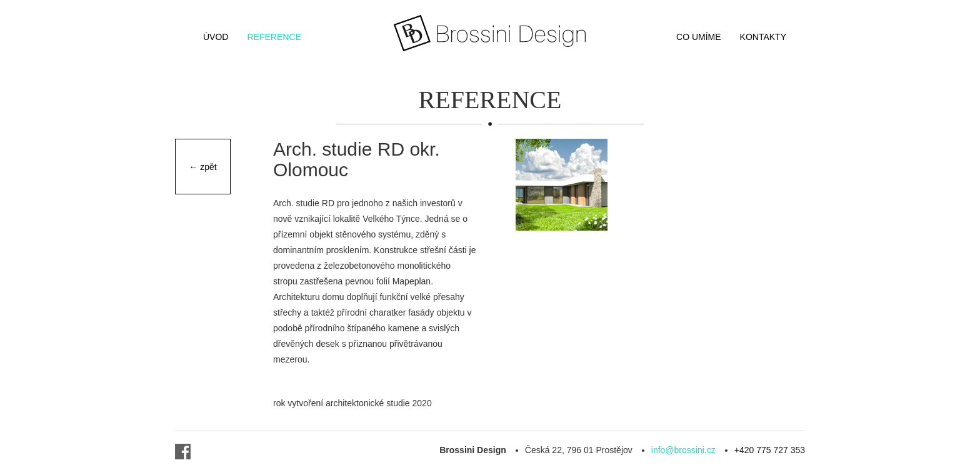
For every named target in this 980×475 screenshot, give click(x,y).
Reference (274, 37)
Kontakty (763, 37)
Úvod (216, 37)
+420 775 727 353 (770, 450)
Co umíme (699, 37)
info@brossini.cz (683, 450)
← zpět (202, 167)
